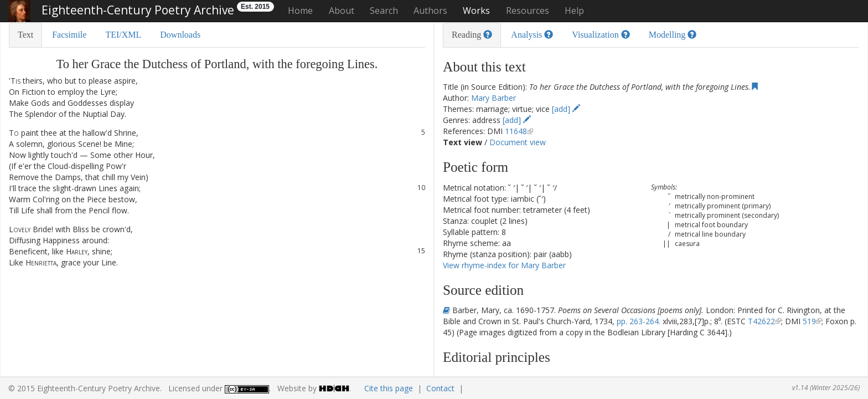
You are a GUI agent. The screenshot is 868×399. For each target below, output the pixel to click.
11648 (516, 131)
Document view (518, 142)
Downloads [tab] (180, 35)
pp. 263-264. (639, 321)
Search (384, 11)
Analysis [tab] (532, 35)
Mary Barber (494, 98)
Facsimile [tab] (69, 35)
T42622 (761, 321)
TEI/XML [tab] (123, 35)
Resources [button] (528, 11)
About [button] (342, 11)
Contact (440, 388)
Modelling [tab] (673, 35)
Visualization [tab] (601, 35)
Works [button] (476, 11)
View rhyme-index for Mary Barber (504, 265)
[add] (566, 109)
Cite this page (389, 388)
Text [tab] (25, 35)
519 (809, 321)
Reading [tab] (472, 35)
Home (300, 11)
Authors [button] (430, 11)
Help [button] (574, 11)
